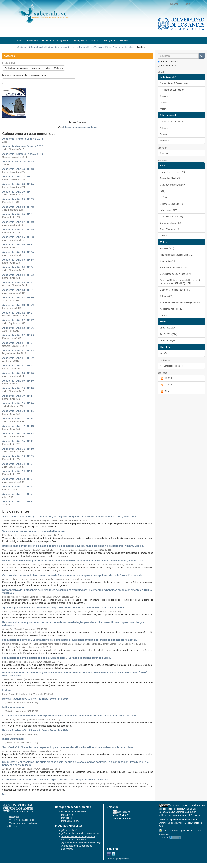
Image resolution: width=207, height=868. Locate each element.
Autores (36, 68)
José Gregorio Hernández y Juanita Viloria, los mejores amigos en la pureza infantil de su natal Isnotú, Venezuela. (69, 516)
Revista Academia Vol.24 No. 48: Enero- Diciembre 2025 (35, 699)
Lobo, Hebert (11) (169, 210)
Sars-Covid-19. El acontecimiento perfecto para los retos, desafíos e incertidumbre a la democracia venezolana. (68, 747)
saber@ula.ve (123, 812)
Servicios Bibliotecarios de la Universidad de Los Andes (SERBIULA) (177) (180, 282)
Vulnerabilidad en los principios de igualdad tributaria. (34, 531)
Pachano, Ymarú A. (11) (172, 217)
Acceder (164, 153)
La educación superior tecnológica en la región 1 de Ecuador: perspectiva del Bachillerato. (55, 779)
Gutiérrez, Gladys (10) (171, 223)
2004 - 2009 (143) (169, 341)
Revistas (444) (167, 248)
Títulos (47, 68)
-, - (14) (163, 198)
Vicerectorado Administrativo (23, 823)
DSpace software (170, 831)
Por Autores (67, 815)
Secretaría (14, 826)
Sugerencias (123, 859)
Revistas (129, 47)
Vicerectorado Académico (22, 820)
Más (4, 794)
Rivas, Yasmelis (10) (170, 229)
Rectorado (14, 817)
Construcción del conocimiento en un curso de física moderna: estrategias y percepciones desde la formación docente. (73, 575)
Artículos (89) (167, 296)
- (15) (163, 191)
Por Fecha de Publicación (74, 812)
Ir (73, 81)
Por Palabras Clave (70, 821)
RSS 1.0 (166, 378)
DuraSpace (164, 834)
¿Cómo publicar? (69, 830)
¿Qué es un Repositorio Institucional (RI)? (81, 843)
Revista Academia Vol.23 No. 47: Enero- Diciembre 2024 (35, 730)
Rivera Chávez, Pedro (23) (173, 172)
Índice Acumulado (13, 707)
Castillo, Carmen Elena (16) (173, 185)
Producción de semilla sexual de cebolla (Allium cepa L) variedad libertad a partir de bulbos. (57, 658)
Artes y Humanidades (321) (173, 268)
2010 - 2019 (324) (169, 334)
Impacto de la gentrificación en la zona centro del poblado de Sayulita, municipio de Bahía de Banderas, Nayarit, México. (73, 546)
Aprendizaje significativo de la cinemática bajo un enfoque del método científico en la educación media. (63, 607)
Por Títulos (67, 818)
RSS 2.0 (166, 385)
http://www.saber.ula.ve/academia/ (80, 127)
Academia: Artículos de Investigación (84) (180, 302)
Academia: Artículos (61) (172, 309)
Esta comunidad (167, 66)
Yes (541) (165, 353)
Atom (165, 391)
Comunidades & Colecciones (174, 83)
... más (163, 236)
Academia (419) (168, 261)
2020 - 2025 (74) (168, 328)
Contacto (111, 859)
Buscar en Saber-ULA (169, 62)
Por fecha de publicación (16, 68)
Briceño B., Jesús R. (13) (172, 204)
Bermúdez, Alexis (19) (171, 178)
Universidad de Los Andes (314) (176, 274)
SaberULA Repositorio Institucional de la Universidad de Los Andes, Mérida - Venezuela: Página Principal (71, 47)
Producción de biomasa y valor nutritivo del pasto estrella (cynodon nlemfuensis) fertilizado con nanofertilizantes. (70, 640)
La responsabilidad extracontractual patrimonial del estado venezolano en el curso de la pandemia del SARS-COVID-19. (73, 716)
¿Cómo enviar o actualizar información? (80, 833)
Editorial (7, 690)
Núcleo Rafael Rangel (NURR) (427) (177, 255)
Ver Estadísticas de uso (172, 366)
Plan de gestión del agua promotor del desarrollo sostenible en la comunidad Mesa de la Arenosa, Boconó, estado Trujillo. (74, 561)
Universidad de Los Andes (171, 823)
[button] (175, 4)
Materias (58, 68)
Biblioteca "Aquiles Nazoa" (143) (176, 290)
